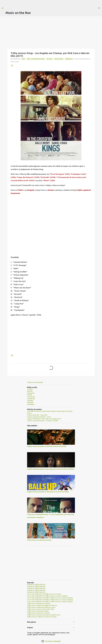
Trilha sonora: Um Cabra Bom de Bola (39, 540)
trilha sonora (59, 59)
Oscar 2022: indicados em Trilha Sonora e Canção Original (47, 596)
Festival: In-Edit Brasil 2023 (36, 588)
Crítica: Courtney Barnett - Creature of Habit (43, 421)
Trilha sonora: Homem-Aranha (38, 611)
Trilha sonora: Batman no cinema (39, 603)
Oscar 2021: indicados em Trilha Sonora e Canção (44, 594)
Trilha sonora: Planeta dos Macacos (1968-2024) (44, 615)
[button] (12, 66)
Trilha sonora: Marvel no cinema (38, 613)
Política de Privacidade (35, 382)
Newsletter (31, 404)
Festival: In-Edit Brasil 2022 (36, 586)
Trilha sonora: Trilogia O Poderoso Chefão (42, 617)
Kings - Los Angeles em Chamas (36, 59)
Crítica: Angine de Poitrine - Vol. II (39, 417)
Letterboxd (31, 399)
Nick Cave (49, 59)
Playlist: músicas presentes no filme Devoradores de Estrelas (47, 446)
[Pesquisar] (81, 8)
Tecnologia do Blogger (51, 641)
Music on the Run (18, 13)
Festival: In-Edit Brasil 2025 (36, 592)
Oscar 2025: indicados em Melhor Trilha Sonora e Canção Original (50, 602)
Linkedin (30, 402)
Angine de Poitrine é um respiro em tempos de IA (44, 419)
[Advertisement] (42, 4)
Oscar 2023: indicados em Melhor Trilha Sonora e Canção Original (50, 598)
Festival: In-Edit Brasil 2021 (36, 584)
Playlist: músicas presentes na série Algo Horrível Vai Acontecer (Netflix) (51, 469)
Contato (30, 389)
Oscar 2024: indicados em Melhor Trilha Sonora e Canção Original (50, 600)
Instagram (31, 393)
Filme (23, 59)
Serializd (30, 401)
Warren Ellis (69, 59)
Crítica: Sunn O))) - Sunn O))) (37, 415)
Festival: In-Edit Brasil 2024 (36, 590)
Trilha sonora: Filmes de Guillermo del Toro (42, 605)
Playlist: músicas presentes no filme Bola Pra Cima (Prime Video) (48, 492)
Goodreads (31, 397)
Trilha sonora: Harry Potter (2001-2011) (41, 609)
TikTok (30, 395)
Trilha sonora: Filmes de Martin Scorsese (41, 607)
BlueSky (30, 391)
